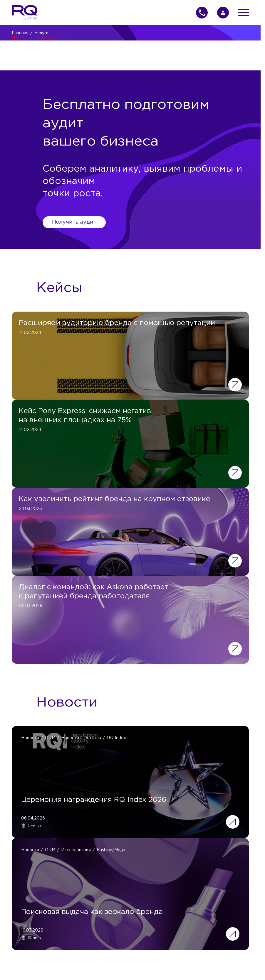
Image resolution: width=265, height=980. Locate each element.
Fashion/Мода (111, 850)
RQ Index (116, 738)
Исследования (76, 850)
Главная (20, 33)
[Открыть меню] (244, 12)
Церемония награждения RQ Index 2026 (94, 800)
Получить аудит (74, 222)
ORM (50, 738)
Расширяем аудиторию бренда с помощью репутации (117, 323)
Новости (30, 738)
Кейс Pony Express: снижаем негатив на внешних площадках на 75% (85, 416)
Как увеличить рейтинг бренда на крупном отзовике (114, 499)
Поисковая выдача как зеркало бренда (92, 912)
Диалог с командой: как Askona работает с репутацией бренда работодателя (94, 592)
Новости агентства (81, 738)
